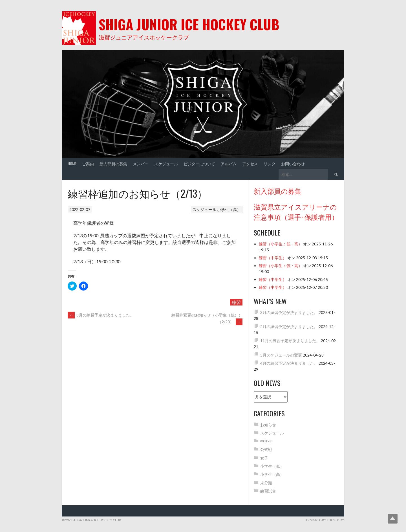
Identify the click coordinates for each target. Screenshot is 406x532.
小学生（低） (272, 466)
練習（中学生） (273, 258)
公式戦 (266, 449)
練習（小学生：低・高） (281, 244)
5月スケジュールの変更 (281, 355)
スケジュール (166, 163)
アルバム (229, 163)
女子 (264, 458)
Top (393, 519)
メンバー (141, 163)
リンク (270, 163)
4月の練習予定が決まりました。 (289, 363)
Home (72, 163)
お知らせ (268, 425)
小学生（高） (229, 209)
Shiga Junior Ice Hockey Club (189, 24)
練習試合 (268, 491)
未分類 (266, 483)
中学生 (266, 441)
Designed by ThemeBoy (325, 520)
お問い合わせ (293, 163)
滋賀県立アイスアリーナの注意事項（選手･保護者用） (296, 212)
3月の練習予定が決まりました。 (101, 315)
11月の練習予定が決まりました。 (290, 341)
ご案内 (88, 163)
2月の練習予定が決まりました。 (289, 327)
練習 (236, 302)
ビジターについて (199, 163)
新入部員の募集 (113, 163)
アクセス (250, 163)
